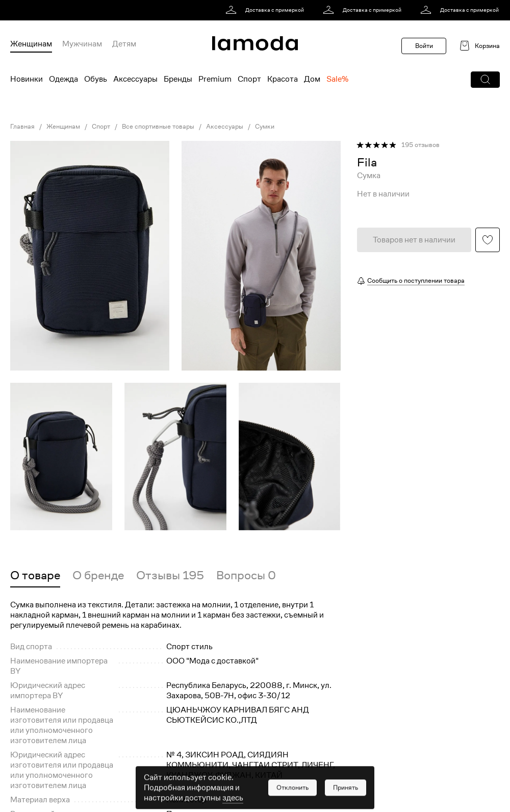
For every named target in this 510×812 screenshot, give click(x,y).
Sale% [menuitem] (337, 79)
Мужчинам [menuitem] (82, 44)
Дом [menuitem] (312, 79)
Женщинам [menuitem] (31, 44)
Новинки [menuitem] (27, 79)
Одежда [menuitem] (63, 79)
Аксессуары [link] (225, 127)
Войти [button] (424, 46)
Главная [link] (22, 127)
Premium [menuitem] (215, 79)
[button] (485, 80)
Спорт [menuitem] (249, 79)
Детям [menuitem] (124, 44)
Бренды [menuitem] (178, 79)
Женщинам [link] (63, 127)
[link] (266, 10)
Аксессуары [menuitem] (135, 79)
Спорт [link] (101, 127)
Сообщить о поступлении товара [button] (416, 280)
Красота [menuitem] (283, 79)
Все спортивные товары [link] (158, 127)
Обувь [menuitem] (96, 79)
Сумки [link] (265, 127)
